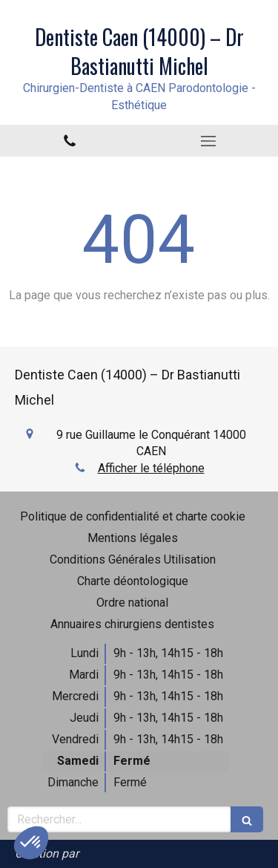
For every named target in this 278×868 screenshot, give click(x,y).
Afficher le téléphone (151, 468)
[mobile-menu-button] (209, 141)
